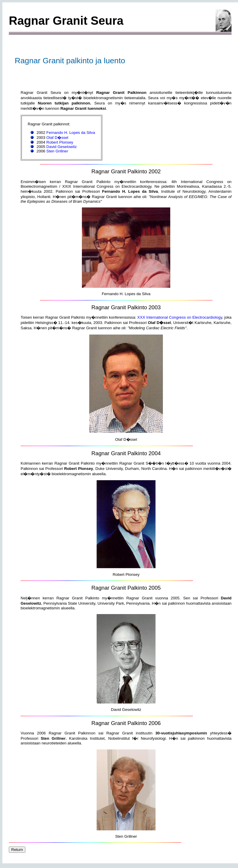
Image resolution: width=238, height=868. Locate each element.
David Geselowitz (61, 147)
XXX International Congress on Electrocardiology (180, 317)
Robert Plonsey (60, 142)
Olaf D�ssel (57, 138)
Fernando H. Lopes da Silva (71, 133)
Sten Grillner (57, 151)
